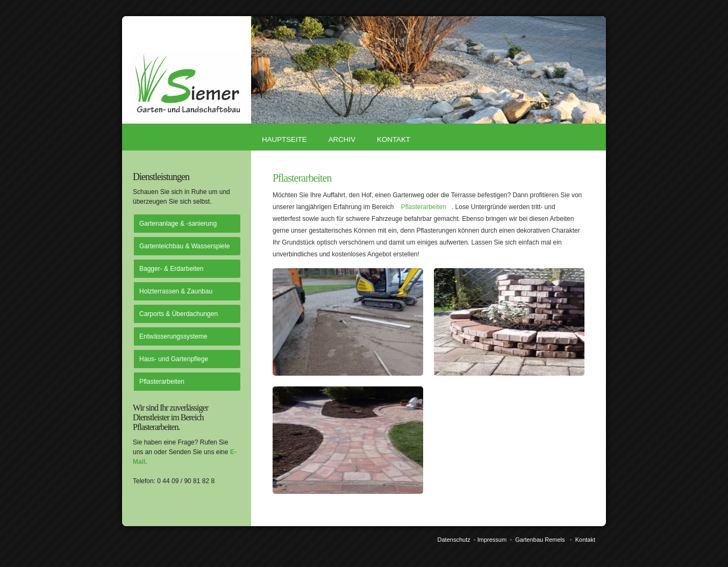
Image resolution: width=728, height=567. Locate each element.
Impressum (492, 540)
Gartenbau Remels (540, 540)
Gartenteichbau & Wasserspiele (184, 246)
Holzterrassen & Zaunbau (176, 291)
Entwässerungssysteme (173, 336)
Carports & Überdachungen (179, 314)
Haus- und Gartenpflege (174, 359)
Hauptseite (284, 139)
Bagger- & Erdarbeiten (171, 269)
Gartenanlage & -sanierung (178, 224)
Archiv (342, 139)
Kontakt (394, 139)
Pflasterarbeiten (162, 382)
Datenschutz (454, 540)
